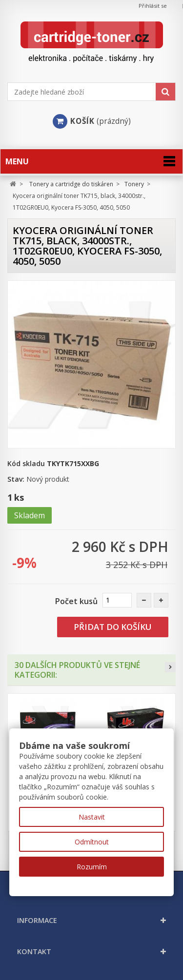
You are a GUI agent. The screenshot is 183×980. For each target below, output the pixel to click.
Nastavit (92, 817)
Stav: (16, 479)
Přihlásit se (153, 6)
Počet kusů (76, 601)
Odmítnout (92, 842)
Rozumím (92, 867)
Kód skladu (26, 463)
